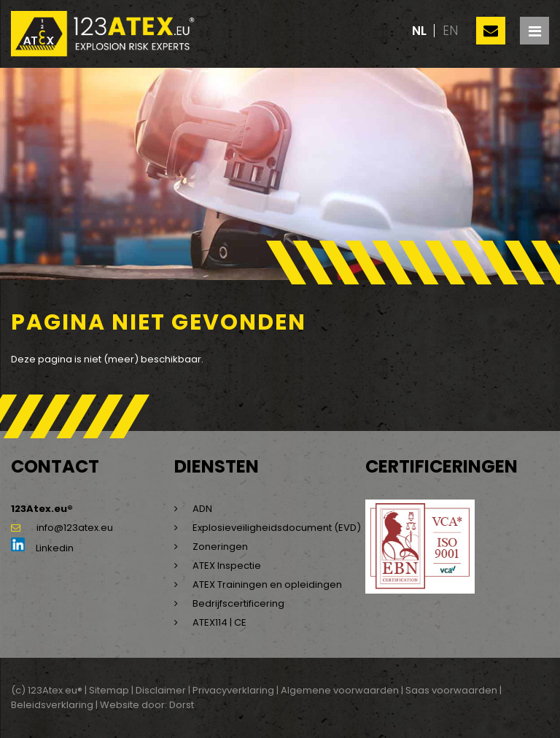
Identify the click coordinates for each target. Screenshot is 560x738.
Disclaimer (161, 690)
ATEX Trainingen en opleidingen (267, 584)
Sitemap (109, 690)
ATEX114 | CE (219, 622)
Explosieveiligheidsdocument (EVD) (277, 528)
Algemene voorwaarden (340, 690)
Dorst (182, 705)
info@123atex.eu (62, 528)
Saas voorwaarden (451, 690)
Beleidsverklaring (52, 705)
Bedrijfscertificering (238, 603)
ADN (202, 509)
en (450, 31)
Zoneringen (220, 547)
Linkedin (42, 548)
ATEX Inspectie (227, 566)
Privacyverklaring (233, 690)
